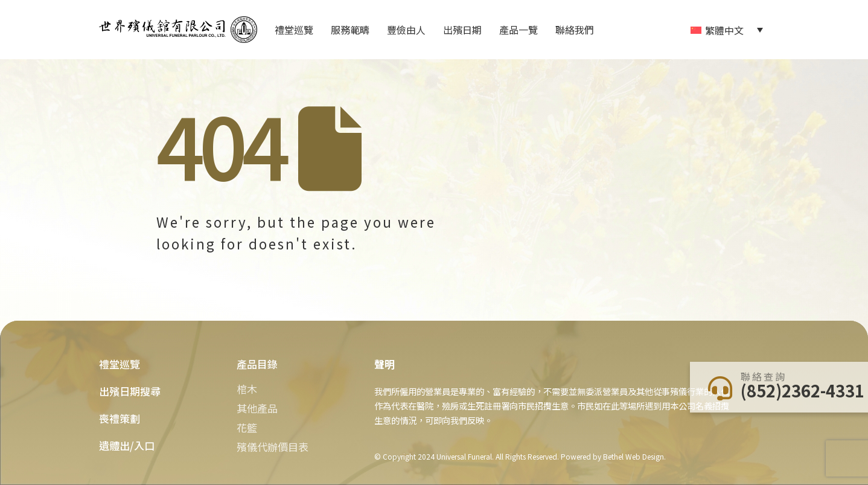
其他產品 (257, 408)
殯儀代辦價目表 (273, 447)
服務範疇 (350, 30)
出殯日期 (462, 30)
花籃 (247, 427)
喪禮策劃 (120, 418)
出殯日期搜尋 (130, 391)
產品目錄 (257, 364)
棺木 (247, 389)
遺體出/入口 (127, 445)
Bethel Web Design (633, 456)
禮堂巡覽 (294, 30)
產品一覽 (519, 30)
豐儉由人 (406, 30)
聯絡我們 (575, 30)
